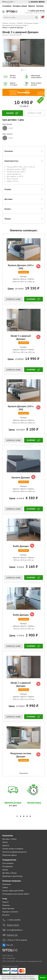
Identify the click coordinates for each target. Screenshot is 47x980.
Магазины (6, 905)
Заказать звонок (37, 2)
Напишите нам (12, 935)
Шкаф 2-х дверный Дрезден (26, 684)
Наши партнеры (8, 908)
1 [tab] (22, 70)
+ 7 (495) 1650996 (14, 920)
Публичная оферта (9, 855)
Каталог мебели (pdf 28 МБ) (13, 891)
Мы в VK (10, 945)
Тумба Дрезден (23, 546)
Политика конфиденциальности (14, 852)
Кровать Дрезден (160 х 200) (24, 267)
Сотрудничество (9, 860)
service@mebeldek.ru (15, 930)
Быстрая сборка (34, 803)
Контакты (40, 6)
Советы (5, 887)
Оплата (5, 842)
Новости (6, 902)
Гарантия (6, 845)
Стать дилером (8, 863)
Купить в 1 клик (34, 113)
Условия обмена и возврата (13, 849)
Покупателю (8, 836)
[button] (17, 816)
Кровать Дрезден (24, 477)
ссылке (32, 978)
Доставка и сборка (20, 6)
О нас (5, 899)
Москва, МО (8, 2)
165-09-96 (36, 11)
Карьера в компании (10, 912)
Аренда (5, 870)
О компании (7, 6)
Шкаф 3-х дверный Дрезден (26, 337)
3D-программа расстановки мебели (16, 894)
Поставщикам (8, 866)
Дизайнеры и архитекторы (12, 876)
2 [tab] (24, 70)
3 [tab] (25, 70)
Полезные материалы (12, 881)
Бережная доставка (13, 803)
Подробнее (23, 773)
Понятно (43, 978)
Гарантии (32, 6)
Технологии (7, 884)
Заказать (10, 113)
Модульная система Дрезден (25, 755)
